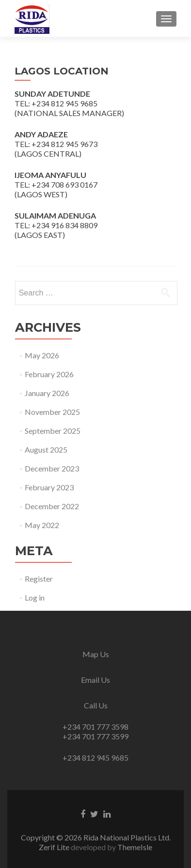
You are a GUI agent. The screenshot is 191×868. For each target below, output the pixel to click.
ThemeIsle (135, 847)
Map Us (96, 654)
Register (39, 579)
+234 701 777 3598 (95, 727)
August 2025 (46, 449)
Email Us (95, 680)
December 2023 (52, 468)
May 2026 (42, 355)
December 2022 (52, 506)
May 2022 (42, 525)
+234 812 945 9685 (95, 758)
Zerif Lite (55, 847)
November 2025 (52, 412)
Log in (35, 597)
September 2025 (53, 431)
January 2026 (47, 393)
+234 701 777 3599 (95, 736)
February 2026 (49, 374)
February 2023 (49, 487)
